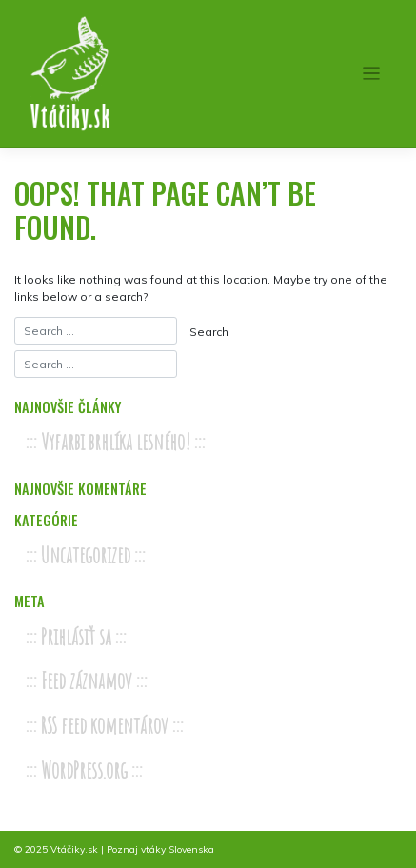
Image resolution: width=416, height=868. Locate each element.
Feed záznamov (87, 681)
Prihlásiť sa (76, 637)
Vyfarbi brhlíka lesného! (116, 442)
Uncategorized (86, 555)
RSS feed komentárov (105, 726)
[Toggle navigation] (372, 74)
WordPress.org (84, 770)
